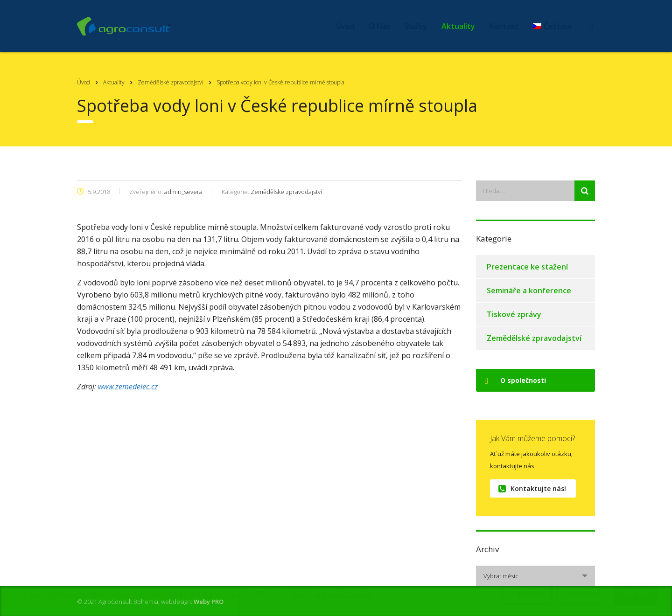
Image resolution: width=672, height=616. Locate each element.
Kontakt (504, 26)
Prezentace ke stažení (527, 267)
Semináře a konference (529, 291)
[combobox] (535, 576)
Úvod (345, 26)
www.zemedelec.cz (128, 387)
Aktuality (458, 26)
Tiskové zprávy (514, 314)
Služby (416, 26)
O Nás (379, 26)
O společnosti (515, 380)
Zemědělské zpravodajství (534, 338)
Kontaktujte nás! (532, 488)
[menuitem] (552, 26)
